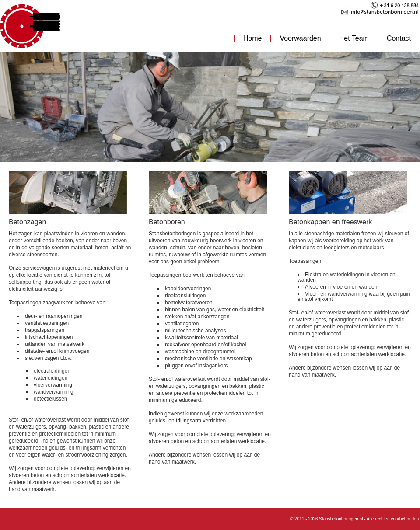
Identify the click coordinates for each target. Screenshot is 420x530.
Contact (399, 38)
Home (253, 38)
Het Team (354, 38)
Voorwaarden (300, 38)
